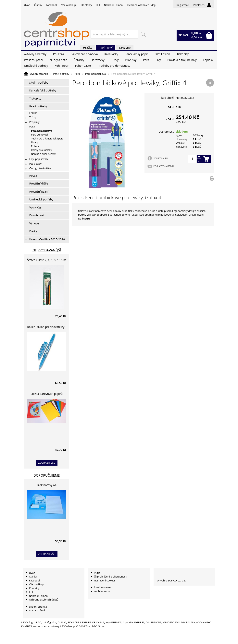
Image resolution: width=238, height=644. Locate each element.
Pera (146, 60)
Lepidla (208, 60)
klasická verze (102, 587)
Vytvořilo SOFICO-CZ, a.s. (171, 580)
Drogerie (125, 48)
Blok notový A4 (47, 485)
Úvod (27, 5)
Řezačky (79, 60)
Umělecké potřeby (36, 66)
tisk (99, 573)
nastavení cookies (105, 580)
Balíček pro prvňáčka (84, 54)
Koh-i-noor (62, 66)
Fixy (158, 60)
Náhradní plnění (114, 5)
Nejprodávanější (47, 250)
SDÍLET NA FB (161, 158)
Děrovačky (98, 60)
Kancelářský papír (136, 54)
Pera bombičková (95, 74)
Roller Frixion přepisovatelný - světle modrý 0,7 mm (47, 327)
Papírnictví (106, 48)
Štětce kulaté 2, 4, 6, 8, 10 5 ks (47, 260)
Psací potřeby (61, 74)
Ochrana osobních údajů (142, 5)
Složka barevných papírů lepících (47, 394)
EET (98, 5)
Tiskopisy (183, 54)
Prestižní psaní (34, 60)
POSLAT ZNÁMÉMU (164, 166)
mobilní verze (102, 591)
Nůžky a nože (58, 60)
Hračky (88, 48)
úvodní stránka (38, 607)
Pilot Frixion (162, 54)
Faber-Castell (84, 66)
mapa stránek (37, 610)
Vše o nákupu (69, 5)
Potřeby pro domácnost (114, 66)
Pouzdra (58, 54)
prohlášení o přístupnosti (112, 577)
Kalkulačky (111, 54)
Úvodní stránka (39, 74)
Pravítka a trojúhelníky (182, 60)
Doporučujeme (47, 475)
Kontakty (87, 5)
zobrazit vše (47, 463)
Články (38, 5)
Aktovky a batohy (35, 54)
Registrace (183, 5)
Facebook (52, 5)
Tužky (115, 60)
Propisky (131, 60)
